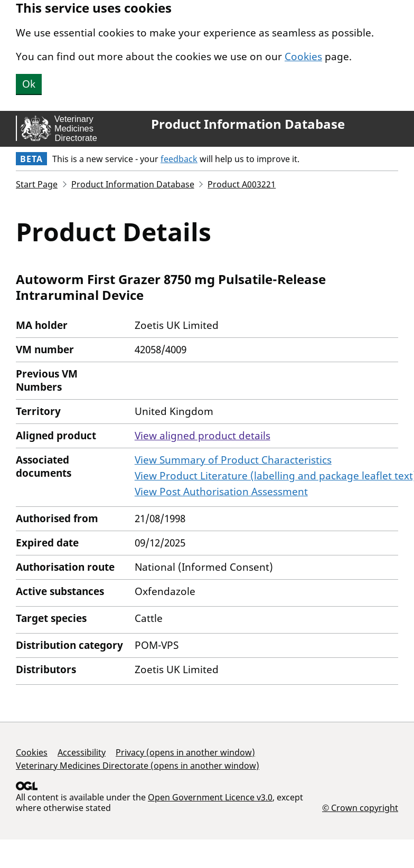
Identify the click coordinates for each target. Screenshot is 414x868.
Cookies (303, 56)
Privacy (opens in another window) (185, 752)
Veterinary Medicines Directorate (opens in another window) (138, 766)
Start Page (37, 184)
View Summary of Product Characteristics (233, 460)
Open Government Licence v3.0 (210, 797)
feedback (179, 159)
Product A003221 (242, 184)
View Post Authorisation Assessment (221, 492)
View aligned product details (203, 436)
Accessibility (82, 752)
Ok (29, 84)
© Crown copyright (360, 808)
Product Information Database (248, 124)
